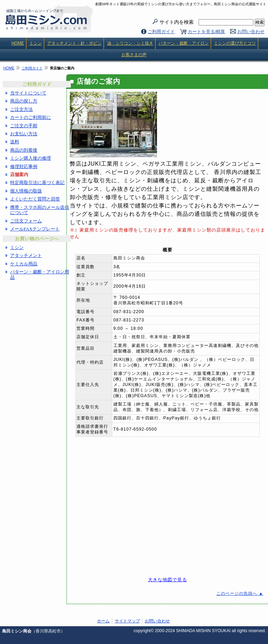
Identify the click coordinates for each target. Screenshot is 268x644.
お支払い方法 (24, 134)
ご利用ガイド (161, 32)
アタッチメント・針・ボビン (74, 43)
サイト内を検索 (206, 22)
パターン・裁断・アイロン (184, 43)
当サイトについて (28, 93)
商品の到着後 (24, 150)
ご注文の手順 (24, 126)
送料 (15, 142)
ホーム (103, 621)
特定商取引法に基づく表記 (37, 183)
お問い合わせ (251, 32)
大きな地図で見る (167, 580)
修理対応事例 (24, 166)
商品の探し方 (24, 101)
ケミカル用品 (24, 264)
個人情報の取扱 (26, 191)
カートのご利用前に (31, 117)
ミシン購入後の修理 (31, 158)
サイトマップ (127, 621)
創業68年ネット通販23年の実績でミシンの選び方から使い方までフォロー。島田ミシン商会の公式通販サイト (181, 4)
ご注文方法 (21, 109)
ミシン (36, 43)
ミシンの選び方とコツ (235, 43)
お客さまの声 (134, 55)
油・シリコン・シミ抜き (130, 43)
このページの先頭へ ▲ (240, 593)
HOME (18, 43)
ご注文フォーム (26, 221)
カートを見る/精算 (207, 32)
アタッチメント (26, 255)
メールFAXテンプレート (35, 229)
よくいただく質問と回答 (35, 199)
